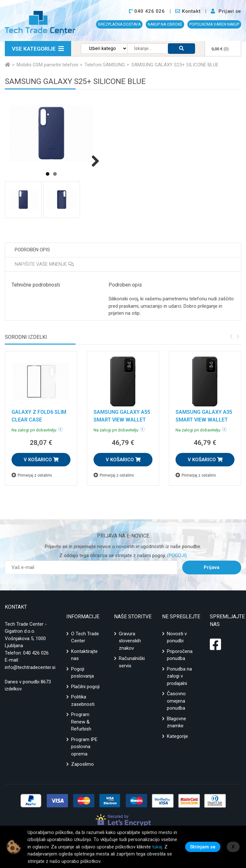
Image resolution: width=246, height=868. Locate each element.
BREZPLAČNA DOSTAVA (119, 24)
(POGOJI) (176, 555)
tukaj (157, 847)
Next (93, 161)
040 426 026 (36, 653)
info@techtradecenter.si (30, 667)
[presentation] (231, 336)
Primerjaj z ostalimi (32, 475)
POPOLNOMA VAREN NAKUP (214, 24)
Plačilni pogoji (85, 687)
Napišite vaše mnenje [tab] (44, 264)
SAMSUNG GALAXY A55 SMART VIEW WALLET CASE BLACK (122, 420)
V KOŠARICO (41, 460)
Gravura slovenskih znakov (130, 641)
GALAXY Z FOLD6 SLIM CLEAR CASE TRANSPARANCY (39, 420)
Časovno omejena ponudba (176, 701)
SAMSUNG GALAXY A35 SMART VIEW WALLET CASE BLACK (204, 420)
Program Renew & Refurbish (81, 722)
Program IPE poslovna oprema (84, 747)
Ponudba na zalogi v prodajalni (179, 676)
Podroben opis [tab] (32, 250)
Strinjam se (203, 847)
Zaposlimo (82, 764)
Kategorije (177, 736)
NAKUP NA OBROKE (165, 24)
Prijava (212, 567)
